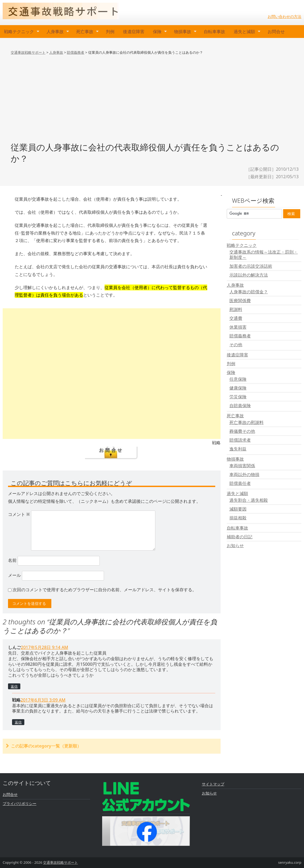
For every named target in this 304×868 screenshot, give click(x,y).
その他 (236, 345)
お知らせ (235, 546)
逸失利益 (238, 449)
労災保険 (238, 397)
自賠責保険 (240, 406)
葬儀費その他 (242, 431)
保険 (157, 32)
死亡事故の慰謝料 (247, 422)
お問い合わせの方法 (284, 16)
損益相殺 (238, 518)
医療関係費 (240, 301)
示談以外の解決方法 (249, 275)
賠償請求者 (240, 440)
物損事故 (183, 32)
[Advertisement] (152, 104)
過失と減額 (244, 32)
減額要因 (238, 509)
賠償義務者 (240, 336)
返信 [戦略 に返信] (18, 722)
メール (14, 575)
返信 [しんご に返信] (14, 686)
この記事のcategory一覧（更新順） (46, 746)
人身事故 (55, 32)
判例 (110, 32)
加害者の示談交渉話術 (251, 266)
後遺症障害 (134, 32)
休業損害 (238, 327)
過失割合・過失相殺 (249, 500)
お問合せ (276, 32)
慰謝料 (236, 309)
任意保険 (238, 379)
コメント (19, 514)
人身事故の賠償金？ (249, 292)
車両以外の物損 (244, 474)
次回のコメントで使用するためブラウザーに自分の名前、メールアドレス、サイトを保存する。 (105, 590)
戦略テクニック (19, 32)
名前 (12, 560)
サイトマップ (213, 784)
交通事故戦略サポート (60, 862)
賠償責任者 (240, 483)
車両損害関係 (242, 466)
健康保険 (238, 388)
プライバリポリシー (20, 803)
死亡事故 (85, 32)
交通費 (236, 318)
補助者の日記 (240, 537)
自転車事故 (214, 32)
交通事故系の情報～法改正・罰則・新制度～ (264, 255)
